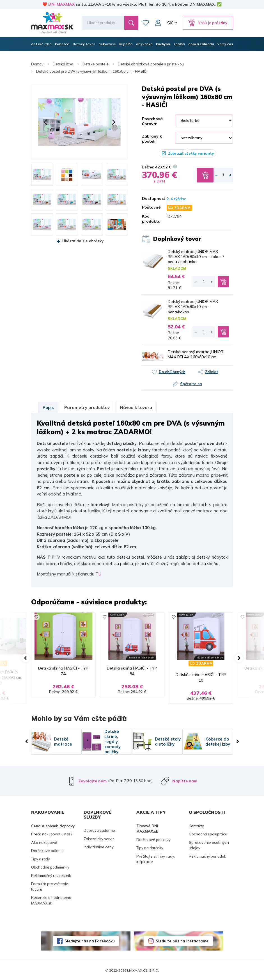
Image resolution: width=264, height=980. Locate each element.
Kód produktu (150, 219)
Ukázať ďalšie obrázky (83, 241)
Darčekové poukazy (153, 840)
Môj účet (158, 23)
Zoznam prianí (146, 23)
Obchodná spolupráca (208, 834)
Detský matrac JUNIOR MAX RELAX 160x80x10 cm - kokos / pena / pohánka (196, 257)
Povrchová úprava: (152, 121)
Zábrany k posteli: (152, 139)
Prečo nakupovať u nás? (52, 834)
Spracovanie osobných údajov (209, 845)
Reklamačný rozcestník (51, 876)
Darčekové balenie (47, 851)
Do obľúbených (172, 372)
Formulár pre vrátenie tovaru (50, 887)
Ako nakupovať (44, 842)
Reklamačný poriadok (207, 856)
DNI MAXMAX (61, 4)
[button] (45, 122)
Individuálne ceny (99, 847)
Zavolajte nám (92, 781)
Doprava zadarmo (99, 830)
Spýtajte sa (191, 384)
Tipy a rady (41, 859)
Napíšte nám (185, 781)
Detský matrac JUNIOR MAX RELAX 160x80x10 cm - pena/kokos (193, 307)
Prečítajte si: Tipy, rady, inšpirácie (156, 859)
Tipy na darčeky (150, 848)
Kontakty (196, 826)
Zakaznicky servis (99, 839)
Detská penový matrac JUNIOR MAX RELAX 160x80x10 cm (196, 354)
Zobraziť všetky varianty (191, 153)
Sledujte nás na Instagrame (182, 941)
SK (170, 23)
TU (98, 574)
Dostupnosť (150, 198)
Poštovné (150, 207)
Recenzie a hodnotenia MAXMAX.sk (51, 900)
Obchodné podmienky (50, 867)
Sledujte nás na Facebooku (90, 941)
